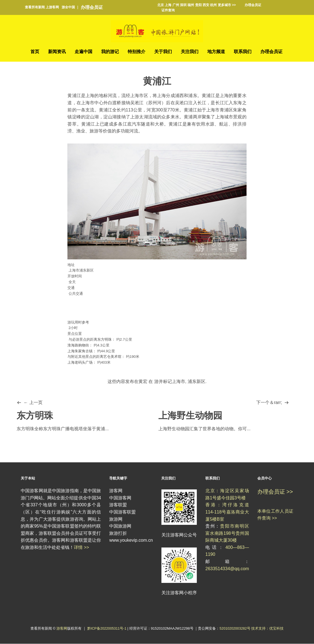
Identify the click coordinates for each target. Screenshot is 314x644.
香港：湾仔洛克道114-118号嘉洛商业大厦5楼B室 (227, 512)
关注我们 (190, 52)
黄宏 (143, 382)
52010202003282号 (235, 629)
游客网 (61, 629)
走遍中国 (83, 52)
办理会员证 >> (275, 492)
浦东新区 (197, 382)
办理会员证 (92, 7)
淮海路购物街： (80, 345)
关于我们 (163, 52)
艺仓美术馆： (114, 357)
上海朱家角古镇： (82, 351)
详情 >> (81, 548)
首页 (35, 52)
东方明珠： (106, 340)
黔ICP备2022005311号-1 (107, 629)
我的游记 (110, 52)
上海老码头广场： (82, 363)
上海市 (179, 382)
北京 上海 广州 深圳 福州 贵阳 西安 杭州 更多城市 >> (197, 5)
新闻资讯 (57, 52)
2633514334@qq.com (227, 569)
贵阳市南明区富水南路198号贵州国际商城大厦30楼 (227, 533)
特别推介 (137, 52)
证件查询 (168, 10)
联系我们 (243, 52)
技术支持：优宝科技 (268, 629)
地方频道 (216, 52)
